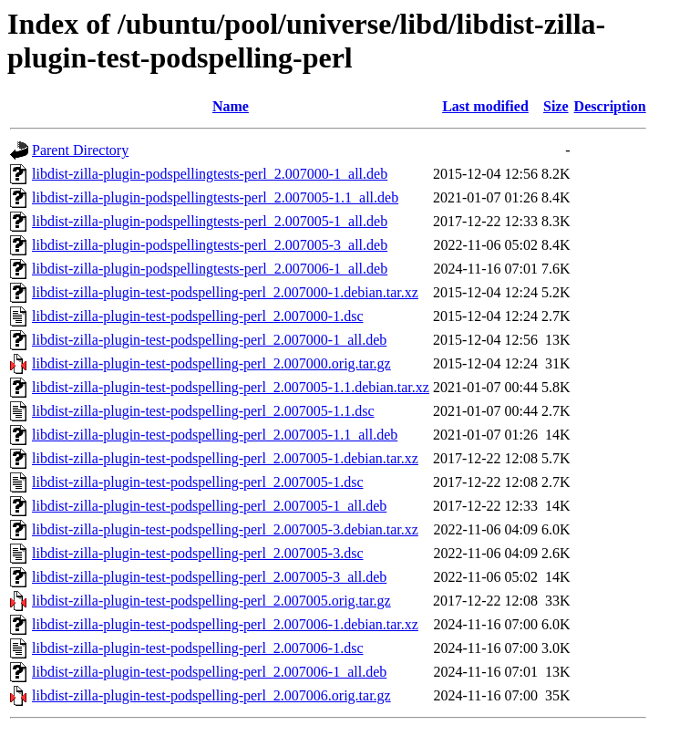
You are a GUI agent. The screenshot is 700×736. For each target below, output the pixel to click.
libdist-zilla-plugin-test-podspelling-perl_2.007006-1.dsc (198, 648)
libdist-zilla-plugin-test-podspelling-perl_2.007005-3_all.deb (209, 577)
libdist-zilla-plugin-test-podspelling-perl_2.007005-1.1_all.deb (215, 435)
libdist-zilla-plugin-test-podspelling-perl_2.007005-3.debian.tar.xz (225, 529)
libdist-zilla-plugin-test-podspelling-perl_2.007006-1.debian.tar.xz (225, 624)
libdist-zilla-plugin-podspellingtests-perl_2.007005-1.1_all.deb (215, 197)
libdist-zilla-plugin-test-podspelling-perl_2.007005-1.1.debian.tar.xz (231, 387)
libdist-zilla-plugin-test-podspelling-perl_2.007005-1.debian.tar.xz (225, 458)
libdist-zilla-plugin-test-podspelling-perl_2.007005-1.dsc (198, 482)
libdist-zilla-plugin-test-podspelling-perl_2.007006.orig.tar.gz (211, 695)
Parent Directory (80, 150)
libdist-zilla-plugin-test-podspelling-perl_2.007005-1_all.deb (209, 506)
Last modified (485, 106)
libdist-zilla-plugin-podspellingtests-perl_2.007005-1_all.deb (210, 221)
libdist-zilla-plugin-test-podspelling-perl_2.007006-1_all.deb (209, 672)
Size (556, 106)
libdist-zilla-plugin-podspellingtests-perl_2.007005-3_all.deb (210, 245)
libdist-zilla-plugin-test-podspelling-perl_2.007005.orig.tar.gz (211, 601)
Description (610, 106)
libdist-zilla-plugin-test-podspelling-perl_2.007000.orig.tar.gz (211, 363)
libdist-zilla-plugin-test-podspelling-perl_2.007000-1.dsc (198, 316)
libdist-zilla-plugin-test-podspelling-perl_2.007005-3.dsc (198, 553)
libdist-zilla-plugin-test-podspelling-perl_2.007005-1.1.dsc (203, 411)
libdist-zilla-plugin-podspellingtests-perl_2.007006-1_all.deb (210, 269)
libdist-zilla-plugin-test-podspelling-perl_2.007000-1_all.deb (209, 340)
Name (231, 106)
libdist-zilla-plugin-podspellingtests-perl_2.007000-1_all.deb (210, 174)
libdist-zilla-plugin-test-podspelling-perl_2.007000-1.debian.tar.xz (225, 292)
